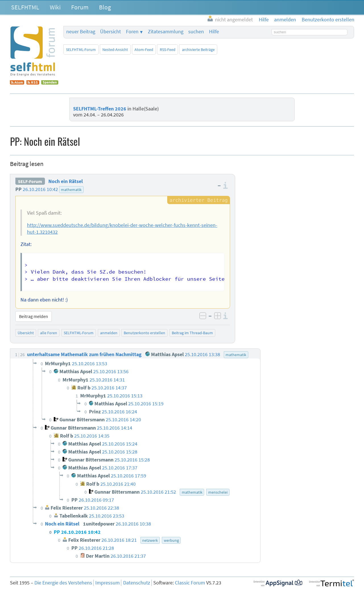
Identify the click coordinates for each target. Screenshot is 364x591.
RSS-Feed (168, 50)
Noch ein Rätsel (66, 181)
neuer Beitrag (81, 32)
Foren (132, 32)
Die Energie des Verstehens (63, 583)
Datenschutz (137, 583)
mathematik (71, 190)
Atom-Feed (144, 50)
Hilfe (214, 32)
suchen (196, 32)
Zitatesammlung (166, 32)
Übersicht (110, 32)
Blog (105, 7)
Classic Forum (190, 583)
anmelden (109, 333)
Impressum (107, 583)
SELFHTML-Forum (81, 50)
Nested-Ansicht (115, 50)
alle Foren (49, 333)
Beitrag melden (34, 316)
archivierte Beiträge (198, 50)
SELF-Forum (30, 181)
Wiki (55, 7)
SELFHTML (25, 7)
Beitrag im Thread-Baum (192, 333)
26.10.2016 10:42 (40, 189)
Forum (80, 7)
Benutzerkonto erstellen (144, 333)
